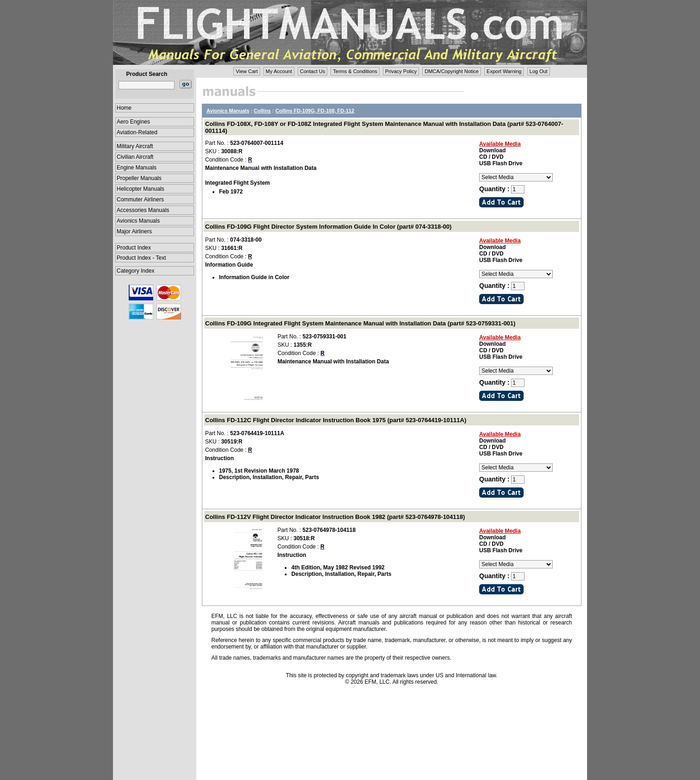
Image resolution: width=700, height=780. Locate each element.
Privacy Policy (401, 71)
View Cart (247, 71)
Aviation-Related (137, 132)
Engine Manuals (137, 168)
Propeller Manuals (139, 178)
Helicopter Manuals (141, 189)
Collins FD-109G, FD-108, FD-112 (315, 111)
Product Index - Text (141, 258)
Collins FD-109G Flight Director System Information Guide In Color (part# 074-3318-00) (328, 227)
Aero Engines (133, 122)
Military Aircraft (135, 146)
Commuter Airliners (140, 200)
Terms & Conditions (355, 71)
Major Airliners (134, 231)
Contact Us (312, 71)
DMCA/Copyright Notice (452, 71)
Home (124, 108)
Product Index (134, 248)
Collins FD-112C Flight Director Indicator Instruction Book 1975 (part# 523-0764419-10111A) (336, 420)
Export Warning (504, 71)
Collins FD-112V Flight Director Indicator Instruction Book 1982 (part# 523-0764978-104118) (335, 517)
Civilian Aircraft (135, 157)
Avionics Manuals (138, 221)
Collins (262, 111)
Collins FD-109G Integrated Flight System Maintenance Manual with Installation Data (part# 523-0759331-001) (360, 323)
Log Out (539, 71)
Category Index (135, 271)
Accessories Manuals (143, 210)
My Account (279, 71)
